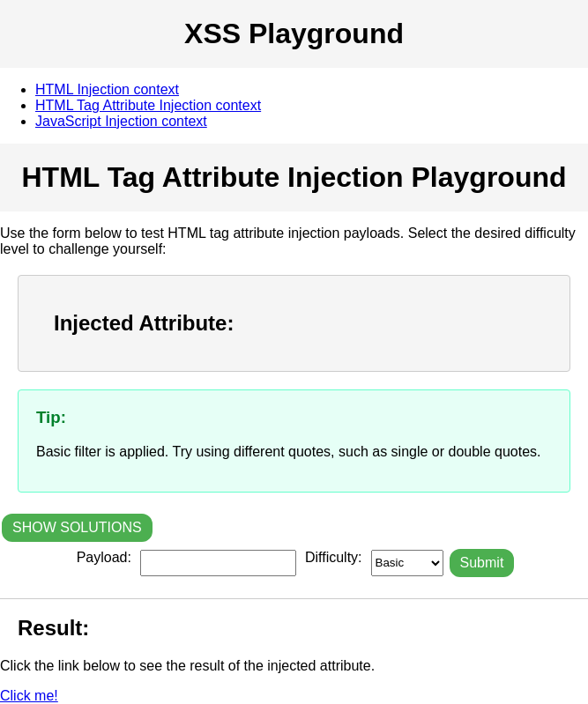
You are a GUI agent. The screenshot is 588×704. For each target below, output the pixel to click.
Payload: (104, 557)
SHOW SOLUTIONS (77, 527)
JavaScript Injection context (121, 121)
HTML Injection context (107, 89)
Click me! (29, 696)
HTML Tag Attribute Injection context (148, 105)
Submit (482, 563)
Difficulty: (334, 557)
